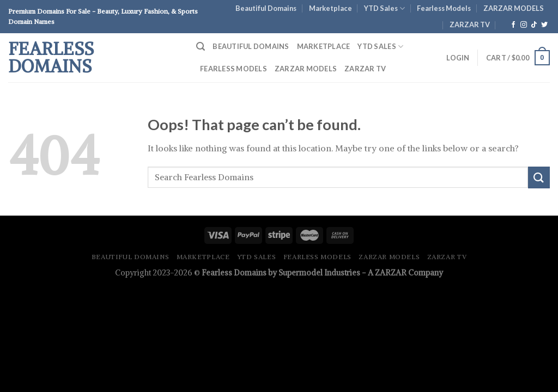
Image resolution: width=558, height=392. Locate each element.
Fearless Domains (51, 58)
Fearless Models (444, 8)
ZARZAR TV (470, 24)
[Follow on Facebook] (513, 25)
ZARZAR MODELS (514, 8)
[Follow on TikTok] (534, 25)
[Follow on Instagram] (524, 25)
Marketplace (330, 8)
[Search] (201, 47)
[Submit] (539, 177)
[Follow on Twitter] (544, 25)
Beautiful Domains (266, 8)
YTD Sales (384, 8)
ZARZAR (391, 273)
